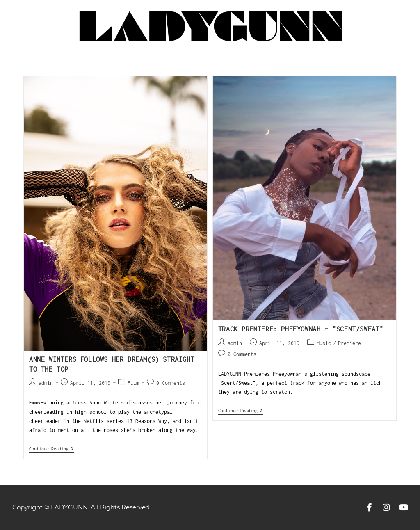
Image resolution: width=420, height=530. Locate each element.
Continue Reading (51, 449)
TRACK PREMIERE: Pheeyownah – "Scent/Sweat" (301, 329)
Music (324, 343)
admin (46, 383)
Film (133, 383)
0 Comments (171, 383)
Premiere (349, 343)
